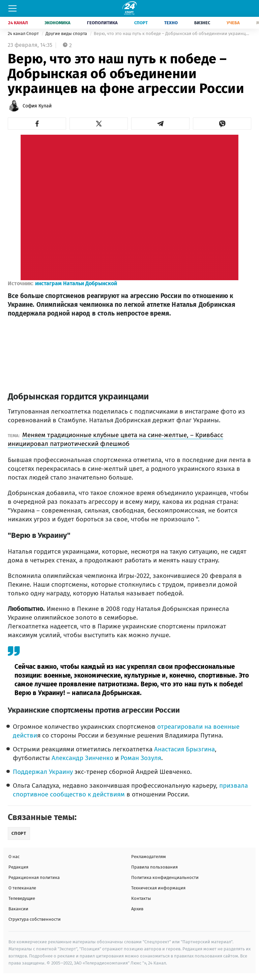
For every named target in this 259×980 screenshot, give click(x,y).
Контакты (141, 898)
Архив (137, 909)
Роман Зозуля (141, 758)
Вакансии (18, 909)
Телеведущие (22, 898)
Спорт (141, 23)
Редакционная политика (34, 877)
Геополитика (102, 23)
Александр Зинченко (82, 758)
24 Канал (18, 23)
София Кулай (37, 106)
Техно (171, 23)
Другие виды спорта (67, 34)
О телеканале (22, 888)
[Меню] (12, 8)
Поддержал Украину (43, 772)
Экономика (57, 23)
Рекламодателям (149, 857)
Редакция (18, 867)
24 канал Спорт (24, 34)
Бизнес (202, 23)
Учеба (233, 23)
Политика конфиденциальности (165, 877)
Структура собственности (35, 919)
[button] (37, 124)
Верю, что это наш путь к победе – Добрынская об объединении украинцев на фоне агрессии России (172, 34)
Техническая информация (158, 888)
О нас (14, 857)
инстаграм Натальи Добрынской (76, 283)
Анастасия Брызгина (184, 749)
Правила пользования (154, 867)
